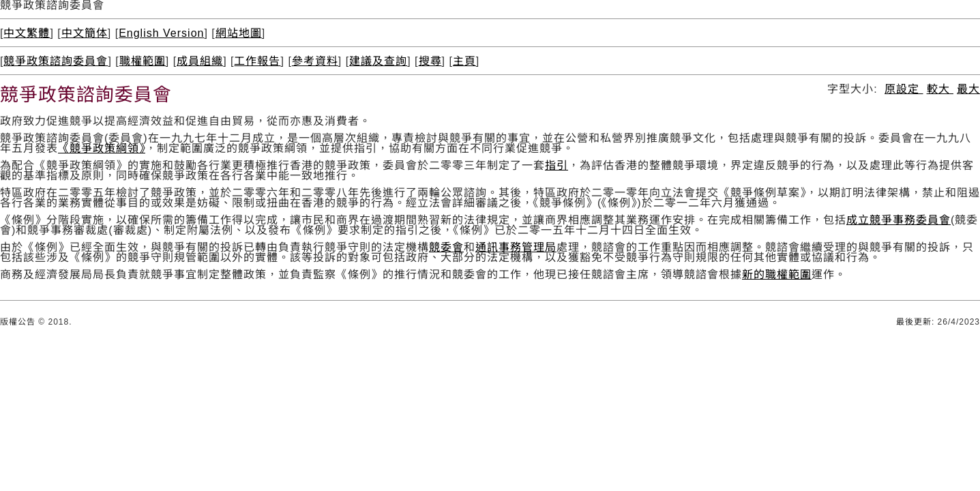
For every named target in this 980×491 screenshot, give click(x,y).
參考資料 (315, 61)
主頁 (464, 61)
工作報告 (257, 61)
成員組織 (200, 61)
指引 (556, 165)
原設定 (904, 89)
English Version (161, 33)
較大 (940, 89)
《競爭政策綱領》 (102, 148)
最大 (968, 89)
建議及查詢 (378, 61)
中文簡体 (85, 33)
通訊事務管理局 (516, 247)
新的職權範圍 (777, 274)
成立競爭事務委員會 (899, 220)
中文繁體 (27, 33)
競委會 (446, 247)
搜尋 (430, 61)
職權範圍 (143, 61)
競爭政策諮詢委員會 (56, 61)
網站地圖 (239, 33)
